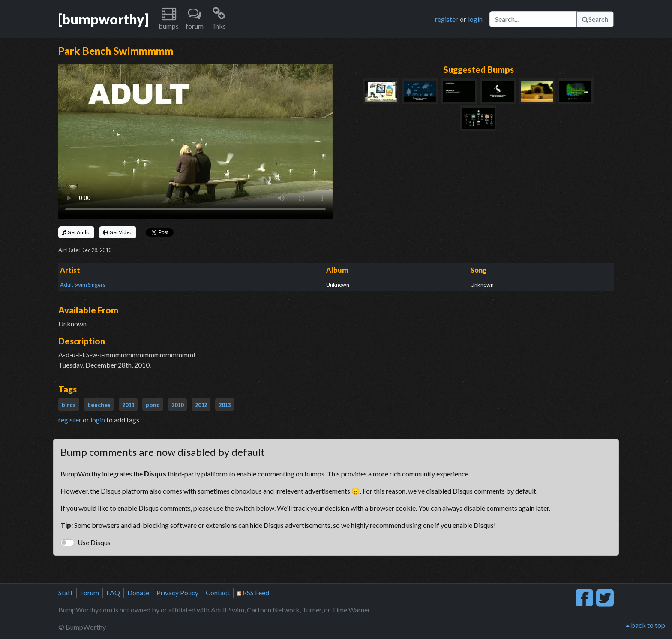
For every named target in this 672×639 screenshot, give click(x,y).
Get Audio (76, 232)
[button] (169, 19)
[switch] (67, 543)
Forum (90, 592)
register (447, 19)
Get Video (118, 232)
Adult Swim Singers (83, 285)
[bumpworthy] (103, 19)
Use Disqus (94, 542)
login (475, 19)
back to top (645, 625)
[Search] (533, 19)
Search (595, 19)
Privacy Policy (177, 592)
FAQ (113, 592)
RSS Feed (253, 592)
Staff (66, 592)
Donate (138, 592)
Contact (218, 592)
